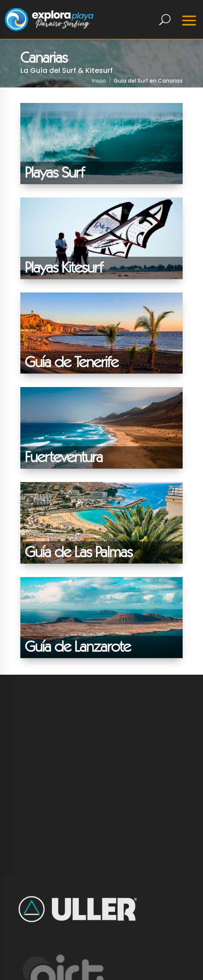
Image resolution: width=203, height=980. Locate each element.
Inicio (99, 81)
